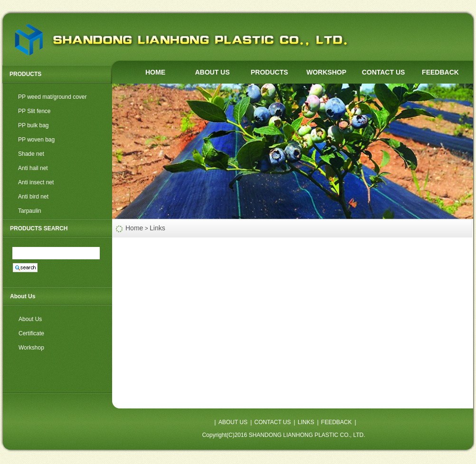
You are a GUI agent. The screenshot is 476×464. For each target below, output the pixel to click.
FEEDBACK (440, 72)
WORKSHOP (326, 72)
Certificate (31, 333)
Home (134, 228)
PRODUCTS (270, 72)
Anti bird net (33, 197)
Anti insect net (36, 182)
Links (157, 228)
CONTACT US (384, 72)
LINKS (306, 422)
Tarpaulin (30, 211)
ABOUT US (212, 72)
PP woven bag (36, 140)
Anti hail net (33, 168)
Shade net (31, 154)
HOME (155, 72)
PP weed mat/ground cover (52, 97)
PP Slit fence (34, 111)
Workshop (31, 348)
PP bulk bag (33, 125)
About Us (30, 319)
